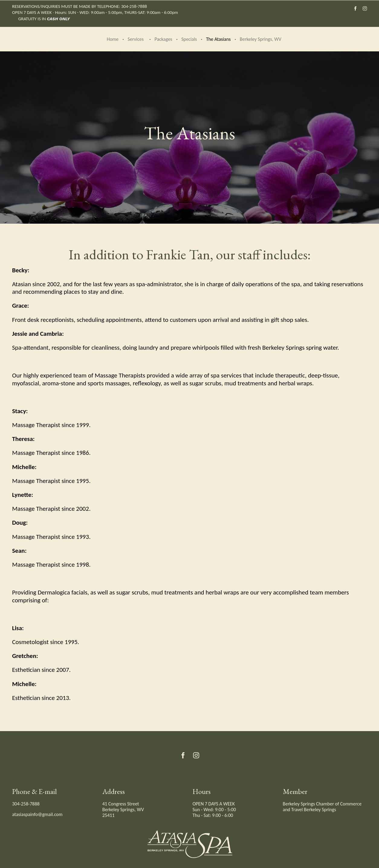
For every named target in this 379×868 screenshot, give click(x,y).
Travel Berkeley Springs (314, 810)
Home (113, 39)
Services (136, 39)
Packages (163, 39)
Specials (189, 39)
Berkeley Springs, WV (260, 39)
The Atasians (219, 39)
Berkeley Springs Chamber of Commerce (322, 804)
